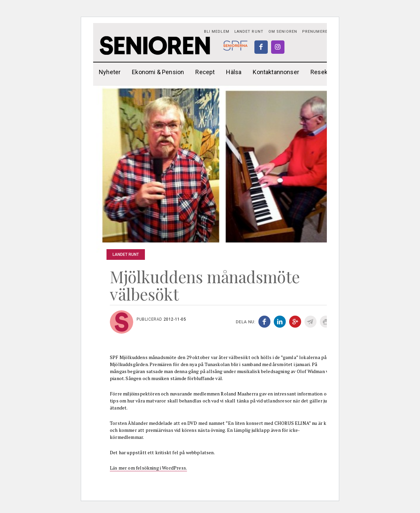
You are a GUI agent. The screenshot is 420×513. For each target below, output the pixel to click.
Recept (205, 72)
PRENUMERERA (318, 32)
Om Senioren (283, 32)
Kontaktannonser (276, 72)
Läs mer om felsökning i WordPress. (148, 468)
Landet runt (249, 32)
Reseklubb (325, 72)
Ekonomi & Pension (158, 72)
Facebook (261, 47)
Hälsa (234, 72)
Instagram (278, 47)
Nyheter (110, 72)
